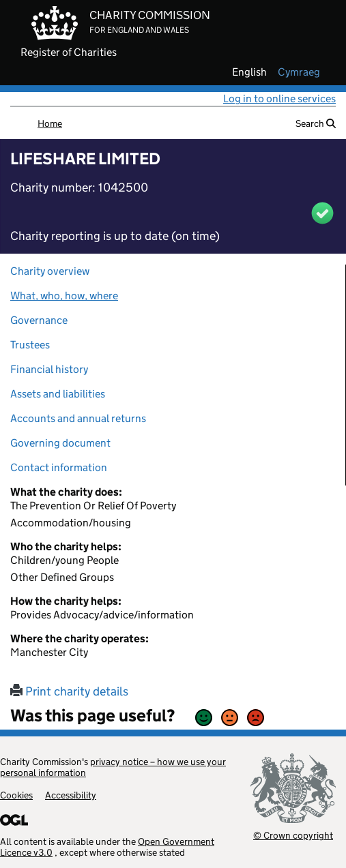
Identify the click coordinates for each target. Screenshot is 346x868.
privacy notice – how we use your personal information (113, 767)
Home (50, 123)
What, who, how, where (64, 296)
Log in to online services (279, 99)
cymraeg (299, 72)
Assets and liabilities (58, 394)
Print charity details (69, 691)
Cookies (16, 795)
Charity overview (50, 271)
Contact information (59, 467)
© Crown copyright (293, 835)
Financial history (49, 369)
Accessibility (71, 795)
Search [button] (316, 123)
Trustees (30, 345)
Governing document (60, 443)
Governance (39, 320)
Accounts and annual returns (78, 418)
